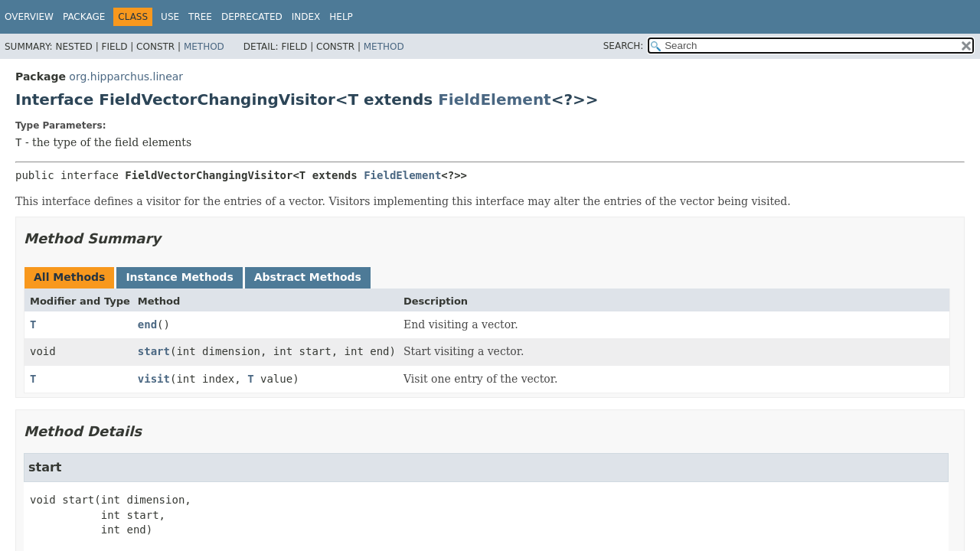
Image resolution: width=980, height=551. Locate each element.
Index (306, 17)
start (154, 351)
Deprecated (252, 17)
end (147, 324)
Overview (29, 17)
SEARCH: (624, 46)
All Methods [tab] (69, 277)
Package (84, 17)
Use (170, 17)
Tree (200, 17)
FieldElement (495, 99)
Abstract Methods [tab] (308, 277)
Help (341, 17)
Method (204, 47)
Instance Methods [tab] (179, 277)
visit (154, 379)
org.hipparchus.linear (126, 77)
